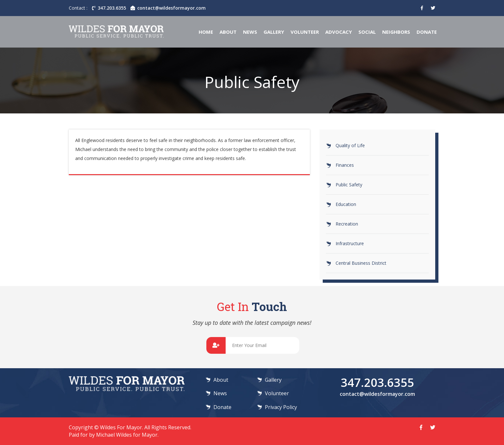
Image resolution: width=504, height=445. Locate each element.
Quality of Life (350, 145)
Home (206, 32)
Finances (345, 165)
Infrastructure (350, 243)
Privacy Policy (281, 407)
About (228, 32)
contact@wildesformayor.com (168, 8)
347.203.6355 (109, 8)
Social (367, 32)
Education (346, 204)
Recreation (347, 224)
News (250, 32)
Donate (427, 32)
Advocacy (339, 32)
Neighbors (396, 32)
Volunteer (305, 32)
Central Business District (361, 263)
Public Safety (349, 185)
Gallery (274, 32)
